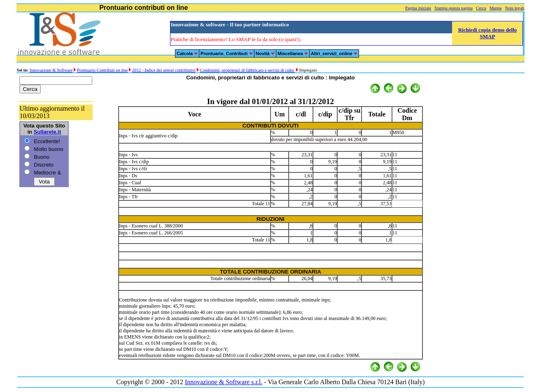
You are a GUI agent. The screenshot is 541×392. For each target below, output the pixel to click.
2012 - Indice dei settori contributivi (164, 70)
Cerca (481, 8)
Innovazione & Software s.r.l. (224, 382)
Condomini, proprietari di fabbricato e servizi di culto (247, 70)
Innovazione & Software (51, 70)
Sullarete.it (47, 132)
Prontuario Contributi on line (102, 70)
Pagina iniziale (418, 8)
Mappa (496, 8)
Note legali (514, 8)
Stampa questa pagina (454, 8)
